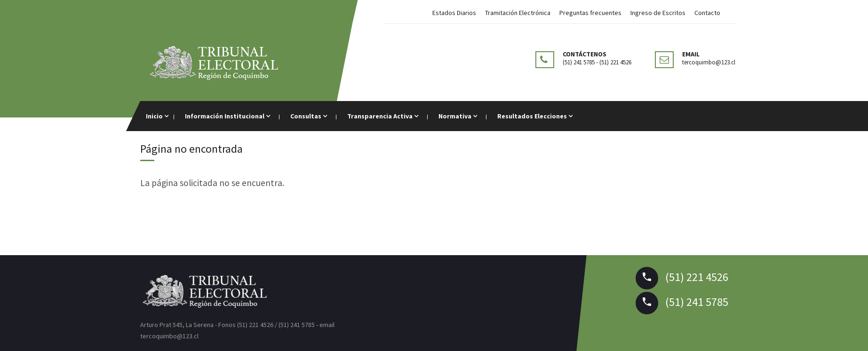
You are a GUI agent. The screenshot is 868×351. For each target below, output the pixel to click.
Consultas (309, 116)
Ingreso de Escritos (658, 13)
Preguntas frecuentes (590, 13)
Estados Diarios (454, 13)
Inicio (157, 116)
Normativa (458, 116)
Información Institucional (227, 116)
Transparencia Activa (383, 116)
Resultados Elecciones (535, 116)
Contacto (707, 13)
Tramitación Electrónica (518, 13)
